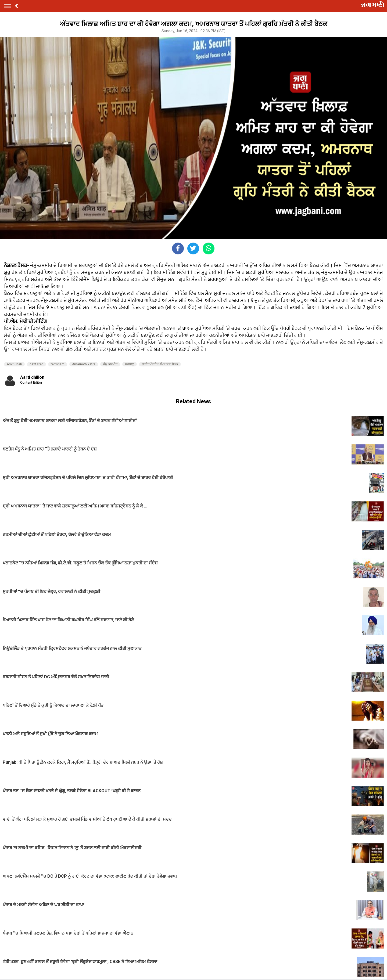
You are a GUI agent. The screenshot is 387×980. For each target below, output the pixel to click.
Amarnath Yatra (84, 364)
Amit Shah (14, 364)
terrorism (58, 364)
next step (36, 364)
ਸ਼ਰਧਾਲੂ (130, 364)
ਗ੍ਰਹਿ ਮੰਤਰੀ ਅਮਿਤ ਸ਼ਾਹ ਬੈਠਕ (160, 364)
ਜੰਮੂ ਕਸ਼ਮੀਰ (110, 364)
